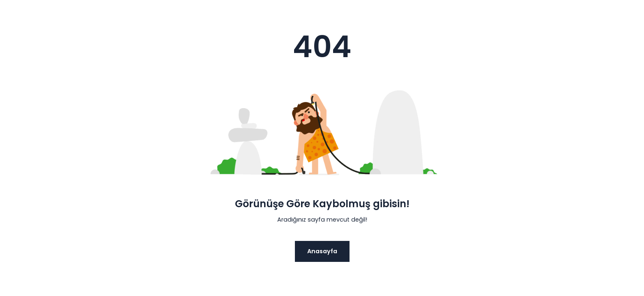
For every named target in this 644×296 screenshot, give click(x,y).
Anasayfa (322, 251)
